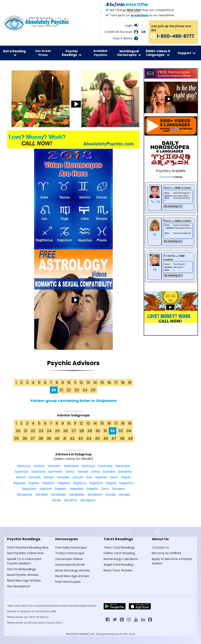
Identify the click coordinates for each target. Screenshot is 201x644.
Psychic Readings (72, 53)
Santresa (105, 466)
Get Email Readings (22, 569)
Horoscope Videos (69, 559)
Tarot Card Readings (119, 547)
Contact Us (160, 547)
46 (106, 438)
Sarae (56, 500)
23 (77, 390)
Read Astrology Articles (73, 570)
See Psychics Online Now (25, 553)
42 (72, 438)
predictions (140, 15)
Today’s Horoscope (70, 553)
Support (187, 53)
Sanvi (96, 472)
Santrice (22, 472)
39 (49, 438)
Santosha (71, 466)
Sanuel (83, 472)
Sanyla (78, 477)
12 (81, 383)
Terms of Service (38, 617)
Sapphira (126, 483)
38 (41, 438)
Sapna (111, 483)
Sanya (21, 477)
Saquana (76, 489)
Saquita (92, 489)
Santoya (88, 466)
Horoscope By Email (70, 564)
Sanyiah (63, 477)
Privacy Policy (54, 623)
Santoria (24, 466)
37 (33, 438)
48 (122, 438)
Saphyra (80, 483)
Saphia (34, 483)
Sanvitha (125, 472)
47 (114, 438)
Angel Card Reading (118, 564)
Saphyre (96, 483)
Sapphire (29, 489)
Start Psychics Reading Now (28, 547)
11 (75, 383)
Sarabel (42, 495)
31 (105, 431)
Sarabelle (77, 495)
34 (129, 431)
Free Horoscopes (68, 582)
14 (95, 383)
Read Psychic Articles (23, 575)
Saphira (48, 483)
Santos (39, 466)
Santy (70, 472)
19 (130, 383)
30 (98, 431)
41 (65, 438)
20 (18, 431)
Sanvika (109, 472)
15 (102, 383)
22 (69, 390)
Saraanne (25, 495)
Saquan (61, 489)
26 (66, 431)
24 (85, 390)
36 (25, 438)
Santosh (54, 466)
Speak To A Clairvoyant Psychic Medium (24, 561)
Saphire (64, 483)
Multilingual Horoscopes (129, 53)
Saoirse (101, 477)
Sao (89, 477)
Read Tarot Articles (118, 570)
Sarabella (58, 495)
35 (17, 438)
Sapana (19, 483)
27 (74, 431)
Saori (114, 477)
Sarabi (111, 495)
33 (121, 431)
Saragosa (88, 500)
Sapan (126, 477)
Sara (105, 489)
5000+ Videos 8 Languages (158, 53)
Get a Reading (14, 53)
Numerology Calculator (121, 559)
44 (89, 438)
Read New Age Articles (24, 580)
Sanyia (49, 477)
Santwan (55, 472)
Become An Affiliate (167, 553)
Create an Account (118, 32)
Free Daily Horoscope (71, 547)
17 (116, 383)
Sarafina (71, 500)
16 (109, 383)
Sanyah (35, 477)
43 (81, 438)
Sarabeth (95, 495)
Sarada (124, 495)
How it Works (123, 39)
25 (93, 390)
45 (97, 438)
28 (82, 431)
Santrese (123, 466)
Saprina (45, 489)
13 (88, 383)
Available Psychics (100, 53)
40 (57, 438)
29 (90, 431)
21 (61, 390)
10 (69, 383)
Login (129, 26)
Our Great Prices (43, 53)
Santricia (38, 472)
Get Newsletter (19, 586)
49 (130, 438)
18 (123, 383)
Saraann (118, 489)
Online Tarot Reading (119, 553)
